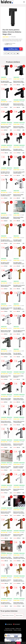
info (11, 85)
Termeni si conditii (10, 629)
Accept (19, 643)
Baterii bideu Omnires (8, 615)
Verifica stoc (15, 49)
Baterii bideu (19, 615)
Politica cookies (17, 630)
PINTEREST (17, 624)
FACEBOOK (9, 624)
